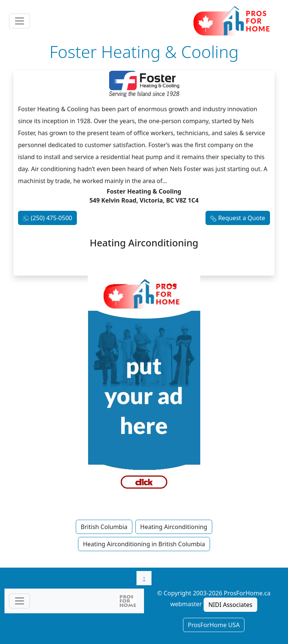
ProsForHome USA (214, 625)
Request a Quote (242, 218)
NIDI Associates (230, 605)
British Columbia (104, 527)
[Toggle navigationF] (19, 601)
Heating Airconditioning (174, 527)
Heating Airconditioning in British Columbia (144, 544)
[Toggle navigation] (19, 21)
